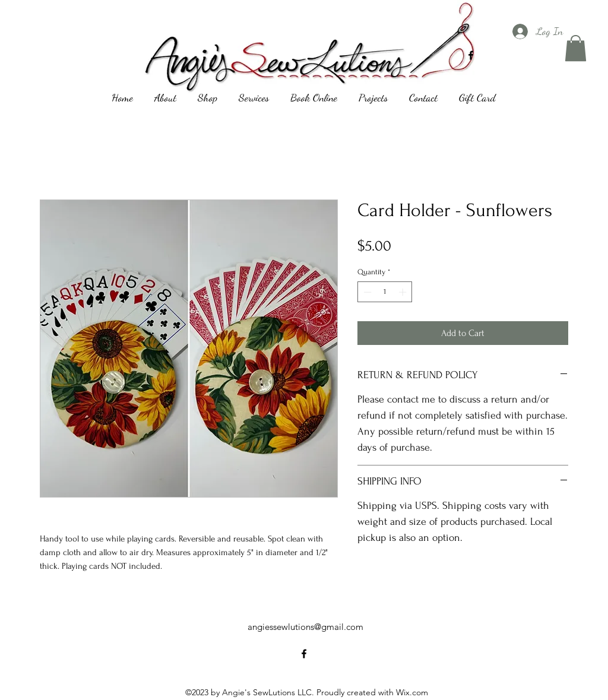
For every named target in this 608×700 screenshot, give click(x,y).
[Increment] (404, 292)
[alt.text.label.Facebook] (471, 55)
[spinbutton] (385, 292)
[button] (576, 48)
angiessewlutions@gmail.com (305, 627)
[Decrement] (366, 292)
